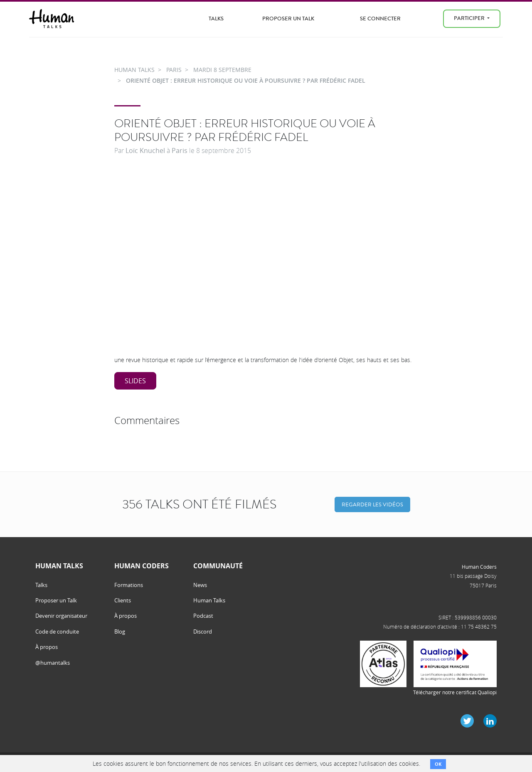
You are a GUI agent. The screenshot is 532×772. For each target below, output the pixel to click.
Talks (216, 18)
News (200, 585)
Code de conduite (57, 631)
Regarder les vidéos (372, 504)
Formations (129, 585)
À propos (47, 647)
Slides (135, 381)
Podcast (203, 616)
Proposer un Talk (288, 18)
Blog (120, 631)
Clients (123, 600)
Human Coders (479, 567)
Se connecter (380, 18)
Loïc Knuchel (145, 150)
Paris (180, 150)
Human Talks (209, 600)
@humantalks (53, 663)
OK (438, 764)
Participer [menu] (470, 18)
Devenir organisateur (61, 616)
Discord (203, 631)
